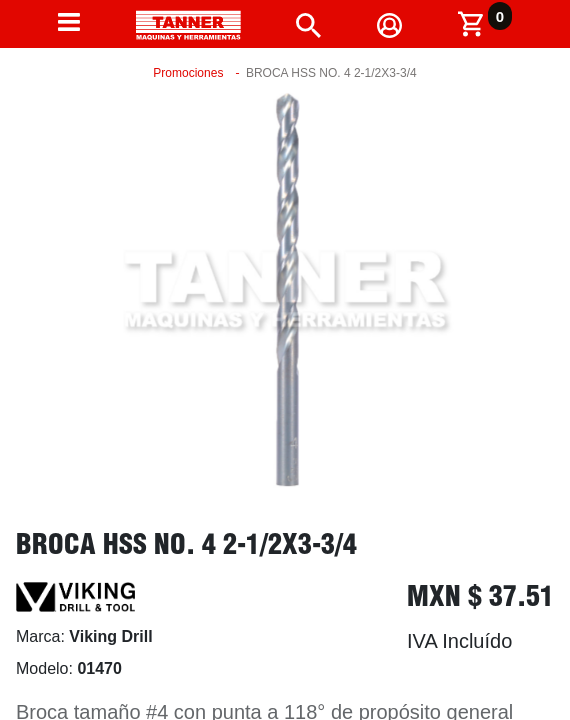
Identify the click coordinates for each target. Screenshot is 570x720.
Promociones (188, 73)
